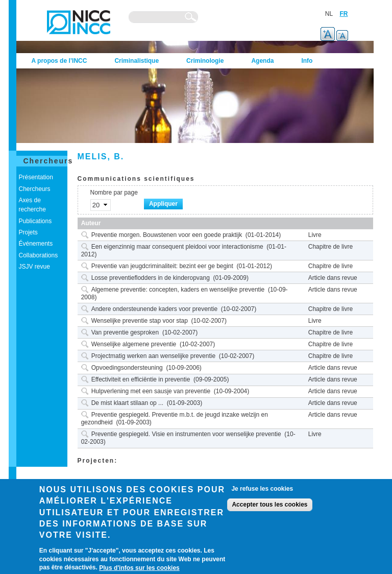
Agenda (262, 61)
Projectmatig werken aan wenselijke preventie (153, 356)
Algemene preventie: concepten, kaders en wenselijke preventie (178, 290)
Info (307, 61)
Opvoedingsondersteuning (127, 368)
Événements (36, 244)
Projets (28, 232)
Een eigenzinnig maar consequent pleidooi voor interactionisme (177, 247)
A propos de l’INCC (59, 61)
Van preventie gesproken (125, 332)
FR (344, 14)
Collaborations (39, 255)
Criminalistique (137, 61)
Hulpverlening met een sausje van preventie (151, 391)
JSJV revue (34, 267)
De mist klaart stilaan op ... (127, 403)
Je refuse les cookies (262, 489)
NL (329, 14)
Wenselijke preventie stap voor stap (140, 321)
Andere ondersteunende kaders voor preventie (155, 309)
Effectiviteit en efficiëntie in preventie (141, 379)
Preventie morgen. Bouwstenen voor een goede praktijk (167, 235)
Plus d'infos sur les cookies (139, 568)
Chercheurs (48, 161)
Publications (35, 221)
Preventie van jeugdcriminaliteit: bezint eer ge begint (162, 266)
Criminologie (205, 61)
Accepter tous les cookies (269, 505)
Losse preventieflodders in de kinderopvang (151, 278)
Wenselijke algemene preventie (134, 344)
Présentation (36, 177)
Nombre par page (114, 193)
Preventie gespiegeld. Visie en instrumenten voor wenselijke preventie (186, 434)
